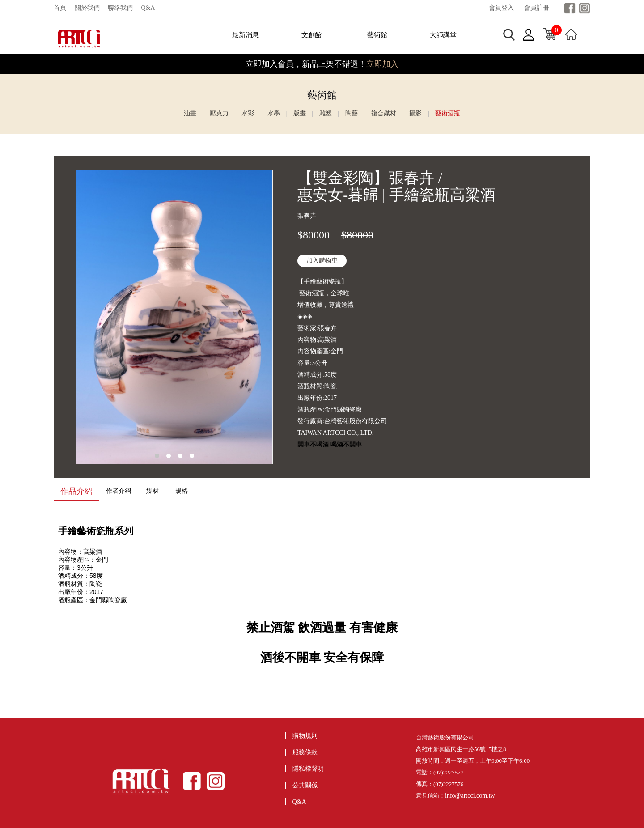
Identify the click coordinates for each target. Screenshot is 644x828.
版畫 (300, 113)
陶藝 (352, 113)
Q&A (148, 8)
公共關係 (305, 785)
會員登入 (501, 8)
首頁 (60, 8)
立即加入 (382, 64)
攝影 (415, 113)
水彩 (248, 113)
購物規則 (305, 736)
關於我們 (87, 8)
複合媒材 (384, 113)
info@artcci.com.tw (470, 796)
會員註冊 (537, 8)
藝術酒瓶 (448, 113)
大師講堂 (443, 35)
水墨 (274, 113)
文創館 (311, 35)
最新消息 (246, 35)
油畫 (190, 113)
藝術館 (377, 35)
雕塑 (326, 113)
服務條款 (305, 752)
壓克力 (219, 113)
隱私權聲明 (308, 769)
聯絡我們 (120, 8)
